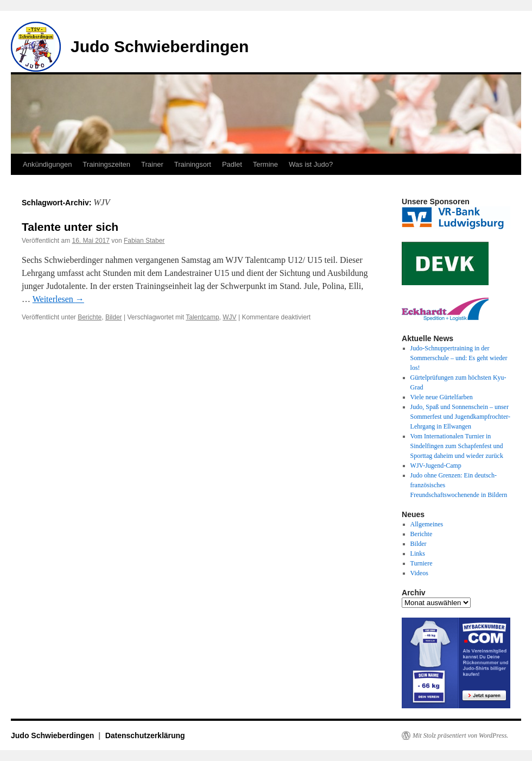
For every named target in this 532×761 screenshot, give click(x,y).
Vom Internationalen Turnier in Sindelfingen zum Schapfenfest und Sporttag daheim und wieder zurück (457, 446)
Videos (419, 573)
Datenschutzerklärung (145, 735)
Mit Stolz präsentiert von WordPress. (460, 735)
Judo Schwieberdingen (160, 46)
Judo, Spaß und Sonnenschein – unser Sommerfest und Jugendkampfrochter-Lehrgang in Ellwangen (460, 417)
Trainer (152, 164)
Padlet (232, 164)
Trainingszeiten (106, 164)
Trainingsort (193, 164)
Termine (265, 164)
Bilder (114, 317)
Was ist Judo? (311, 164)
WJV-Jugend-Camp (436, 466)
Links (418, 554)
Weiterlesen (58, 299)
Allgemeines (427, 524)
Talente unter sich (70, 227)
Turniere (422, 563)
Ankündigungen (47, 164)
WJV (229, 317)
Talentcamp (202, 317)
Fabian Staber (144, 241)
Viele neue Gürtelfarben (442, 397)
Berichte (90, 317)
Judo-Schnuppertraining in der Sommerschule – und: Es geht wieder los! (459, 358)
